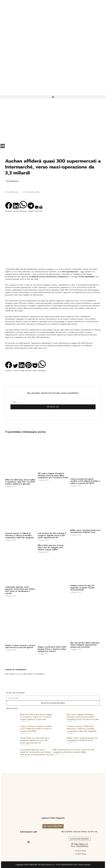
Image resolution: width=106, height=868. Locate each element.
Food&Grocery (13, 192)
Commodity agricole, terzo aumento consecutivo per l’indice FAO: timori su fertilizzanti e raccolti (20, 590)
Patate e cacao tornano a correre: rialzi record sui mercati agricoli (20, 646)
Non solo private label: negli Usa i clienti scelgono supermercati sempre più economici (85, 645)
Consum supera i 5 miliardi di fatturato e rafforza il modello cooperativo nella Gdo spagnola (19, 535)
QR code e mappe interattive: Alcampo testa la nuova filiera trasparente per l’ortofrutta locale (53, 475)
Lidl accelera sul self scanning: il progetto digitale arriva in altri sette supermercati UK (52, 535)
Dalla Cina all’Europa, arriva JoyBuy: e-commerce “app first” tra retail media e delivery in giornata (20, 482)
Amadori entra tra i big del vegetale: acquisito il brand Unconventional (82, 588)
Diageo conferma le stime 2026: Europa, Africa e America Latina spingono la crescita (52, 649)
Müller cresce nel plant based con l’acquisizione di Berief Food (85, 531)
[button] (53, 97)
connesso (19, 674)
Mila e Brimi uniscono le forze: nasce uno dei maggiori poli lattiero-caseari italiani (51, 547)
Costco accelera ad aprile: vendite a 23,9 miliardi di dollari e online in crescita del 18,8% (85, 481)
